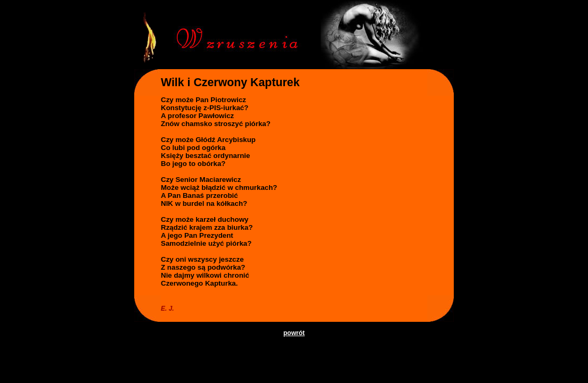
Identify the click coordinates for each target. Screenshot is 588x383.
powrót (294, 333)
